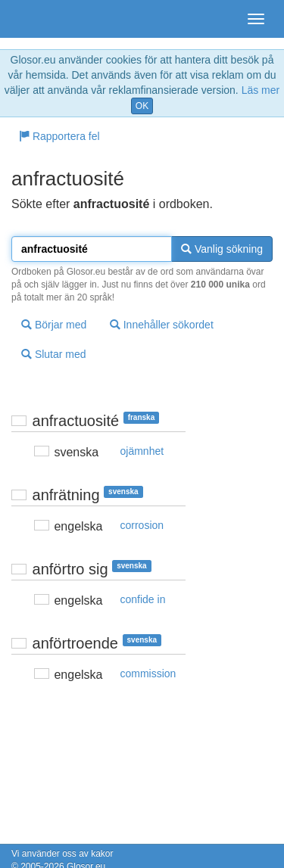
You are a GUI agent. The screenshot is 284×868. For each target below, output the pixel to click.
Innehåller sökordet (162, 325)
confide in (143, 599)
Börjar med (54, 325)
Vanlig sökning (222, 249)
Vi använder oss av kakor (62, 854)
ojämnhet (142, 451)
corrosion (142, 525)
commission (148, 674)
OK (142, 106)
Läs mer (261, 90)
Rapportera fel (59, 136)
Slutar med (54, 354)
